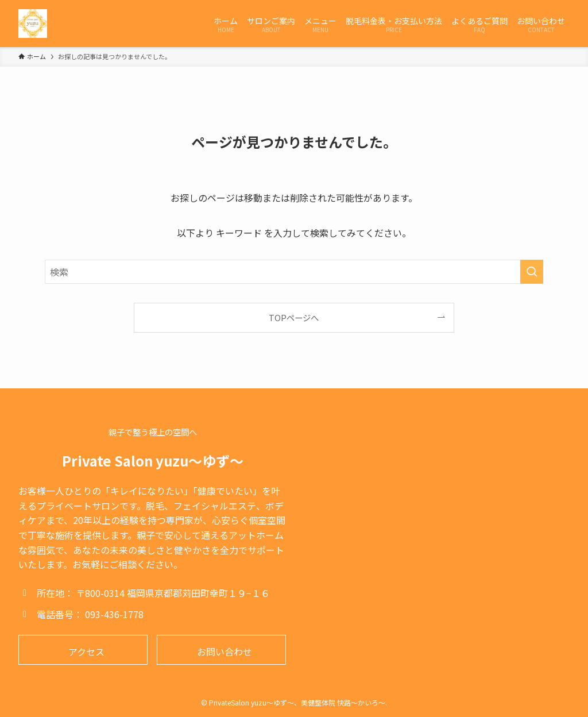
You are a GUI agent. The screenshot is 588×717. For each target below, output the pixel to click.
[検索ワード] (294, 272)
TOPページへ (294, 317)
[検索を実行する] (532, 272)
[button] (83, 650)
